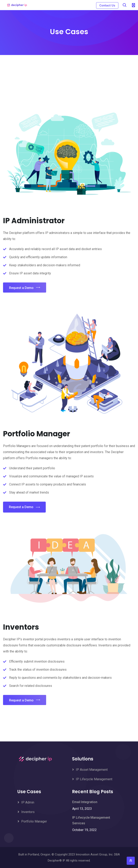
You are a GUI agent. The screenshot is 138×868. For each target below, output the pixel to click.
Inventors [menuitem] (28, 812)
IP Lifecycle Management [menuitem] (94, 779)
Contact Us (107, 5)
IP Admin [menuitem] (28, 802)
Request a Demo (25, 288)
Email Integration (85, 802)
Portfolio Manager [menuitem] (34, 821)
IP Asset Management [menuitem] (92, 770)
